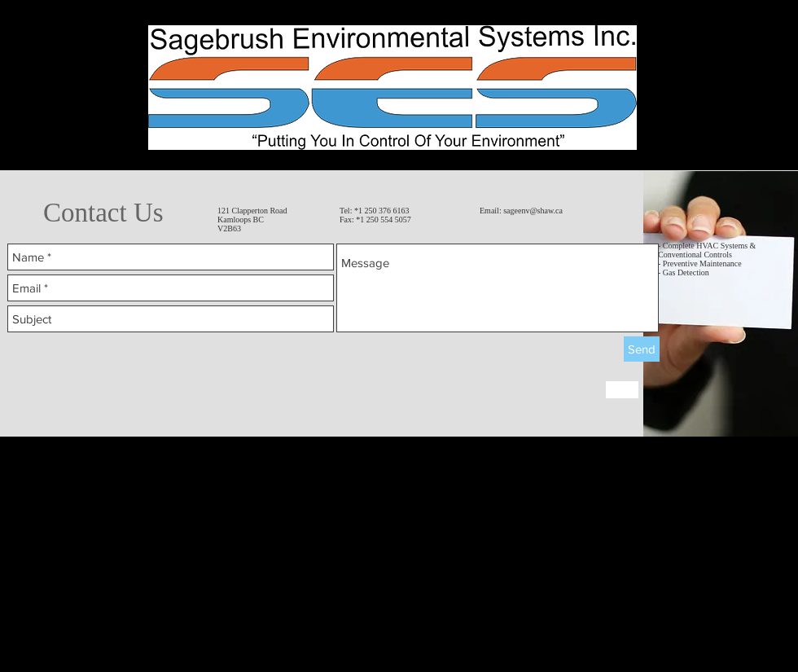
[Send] (642, 349)
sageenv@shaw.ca (533, 211)
